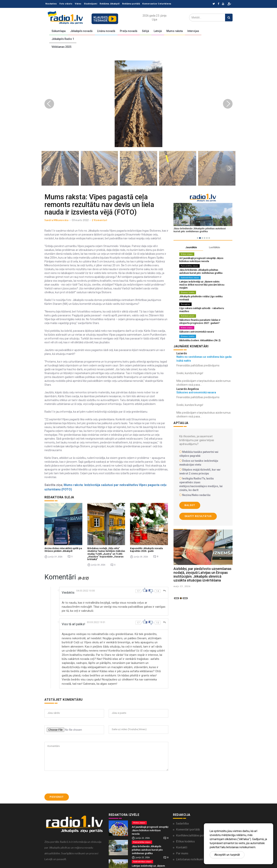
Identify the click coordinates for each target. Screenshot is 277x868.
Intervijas (193, 31)
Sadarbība (182, 819)
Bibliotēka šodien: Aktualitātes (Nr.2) (200, 340)
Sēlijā (146, 31)
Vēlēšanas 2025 (61, 47)
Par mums (182, 849)
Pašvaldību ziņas (189, 266)
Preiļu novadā (129, 31)
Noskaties (51, 4)
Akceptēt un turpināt (227, 855)
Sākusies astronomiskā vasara (197, 332)
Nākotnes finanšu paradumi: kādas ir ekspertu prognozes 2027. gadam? (200, 321)
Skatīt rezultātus (198, 516)
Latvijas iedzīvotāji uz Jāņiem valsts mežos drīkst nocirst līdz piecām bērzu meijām (202, 285)
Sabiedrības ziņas (190, 278)
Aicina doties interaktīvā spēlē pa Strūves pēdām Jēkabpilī (63, 545)
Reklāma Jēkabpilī (110, 4)
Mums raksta (175, 31)
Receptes (185, 304)
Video (78, 4)
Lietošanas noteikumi (190, 855)
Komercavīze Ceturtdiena (157, 4)
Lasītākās (214, 247)
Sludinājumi (91, 4)
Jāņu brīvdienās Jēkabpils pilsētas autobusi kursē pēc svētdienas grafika (201, 271)
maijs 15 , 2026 (182, 586)
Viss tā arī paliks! (73, 620)
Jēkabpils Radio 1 (63, 39)
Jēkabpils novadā (81, 31)
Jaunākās (191, 247)
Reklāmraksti (188, 316)
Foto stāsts (66, 4)
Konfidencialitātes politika (193, 831)
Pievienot (57, 793)
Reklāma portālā (131, 4)
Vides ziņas (187, 254)
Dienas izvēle (188, 292)
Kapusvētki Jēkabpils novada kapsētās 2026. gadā (146, 545)
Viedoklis (68, 588)
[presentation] (74, 778)
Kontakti (182, 843)
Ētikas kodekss (185, 837)
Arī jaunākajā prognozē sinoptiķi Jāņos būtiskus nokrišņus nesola (201, 260)
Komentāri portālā (188, 825)
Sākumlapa (59, 31)
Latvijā (158, 31)
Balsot (190, 505)
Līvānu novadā (106, 31)
